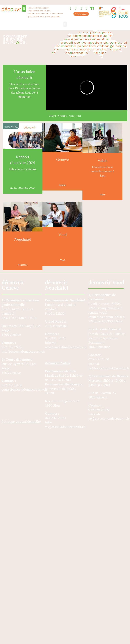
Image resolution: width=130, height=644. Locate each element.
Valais (72, 116)
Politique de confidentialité (21, 421)
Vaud (79, 116)
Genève (52, 116)
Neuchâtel (62, 116)
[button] (24, 8)
